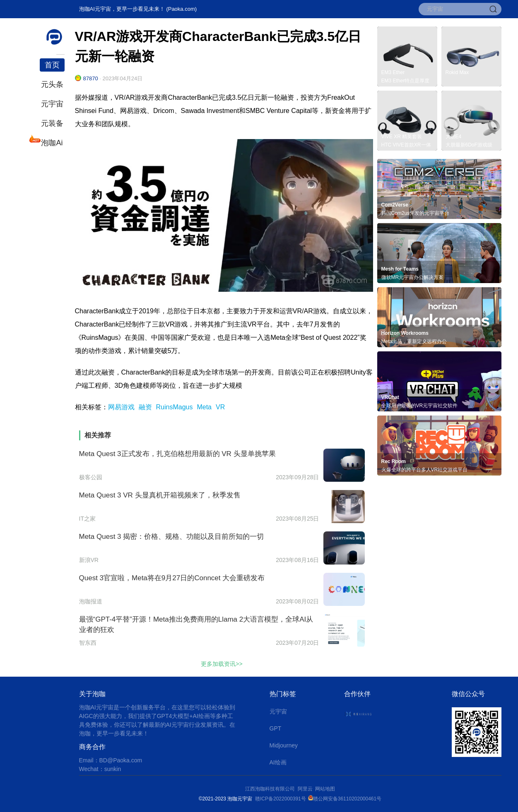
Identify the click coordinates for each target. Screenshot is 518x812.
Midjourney (284, 745)
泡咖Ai (51, 142)
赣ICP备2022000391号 (281, 799)
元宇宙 (52, 104)
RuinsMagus (175, 407)
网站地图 (325, 789)
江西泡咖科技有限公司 (271, 789)
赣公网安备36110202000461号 (347, 799)
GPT (276, 728)
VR (220, 407)
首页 (52, 65)
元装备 (52, 123)
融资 (145, 407)
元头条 (52, 84)
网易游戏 (121, 407)
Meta (204, 407)
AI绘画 (278, 762)
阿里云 (307, 789)
